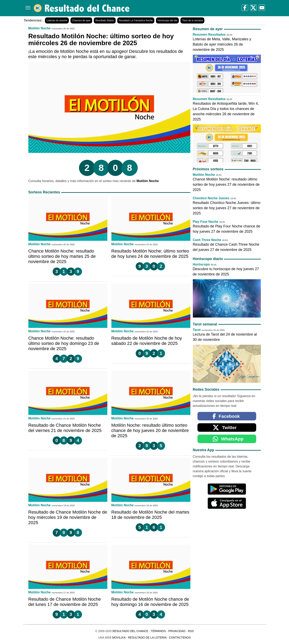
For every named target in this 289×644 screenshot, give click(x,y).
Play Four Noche (206, 222)
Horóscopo (201, 264)
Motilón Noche (39, 28)
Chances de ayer (81, 20)
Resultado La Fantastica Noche (136, 20)
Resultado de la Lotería (147, 638)
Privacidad (177, 631)
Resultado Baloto (105, 20)
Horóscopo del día (167, 20)
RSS (191, 631)
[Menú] (27, 6)
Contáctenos (180, 638)
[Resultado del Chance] (82, 8)
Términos (158, 631)
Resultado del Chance (130, 631)
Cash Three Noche (207, 240)
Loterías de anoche (57, 20)
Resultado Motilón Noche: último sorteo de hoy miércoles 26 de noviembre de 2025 (101, 39)
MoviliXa (119, 638)
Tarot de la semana (192, 20)
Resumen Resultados (209, 35)
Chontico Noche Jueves (211, 198)
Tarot (197, 330)
